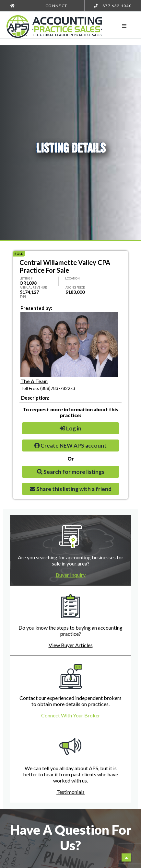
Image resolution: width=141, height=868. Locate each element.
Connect (56, 6)
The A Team (34, 381)
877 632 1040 (113, 6)
